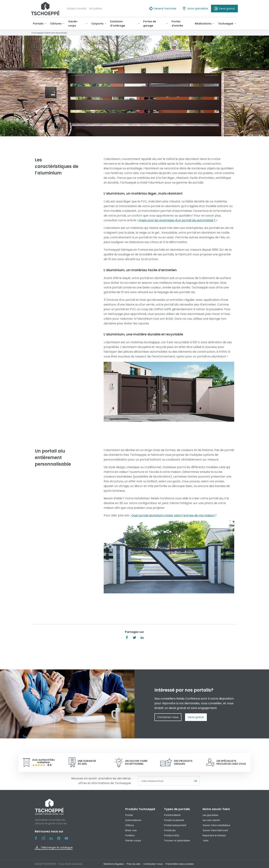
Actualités (96, 9)
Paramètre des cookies (180, 864)
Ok (195, 781)
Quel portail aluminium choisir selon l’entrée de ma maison (173, 515)
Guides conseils (76, 9)
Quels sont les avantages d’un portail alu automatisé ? (177, 220)
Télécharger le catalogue (54, 847)
